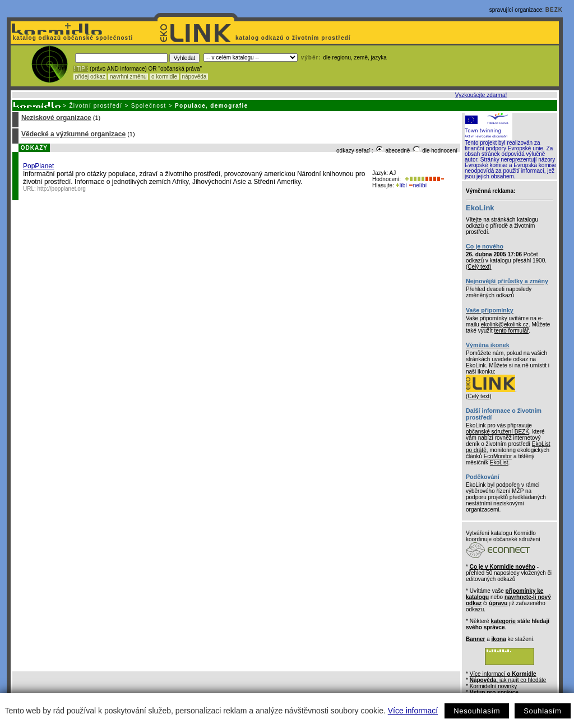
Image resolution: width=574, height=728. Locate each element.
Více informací (413, 711)
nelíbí (418, 185)
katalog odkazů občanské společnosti (72, 38)
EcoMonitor (498, 456)
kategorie (503, 621)
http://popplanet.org (62, 189)
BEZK (554, 10)
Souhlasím (542, 711)
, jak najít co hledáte (508, 680)
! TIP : (81, 69)
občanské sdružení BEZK (497, 432)
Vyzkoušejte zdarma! (481, 95)
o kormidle (164, 77)
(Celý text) (479, 267)
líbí (401, 185)
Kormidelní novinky (493, 686)
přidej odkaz (90, 77)
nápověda (195, 77)
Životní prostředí (96, 106)
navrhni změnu (128, 77)
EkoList (499, 462)
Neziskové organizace (56, 118)
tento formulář (512, 331)
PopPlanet (38, 166)
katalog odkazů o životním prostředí (294, 38)
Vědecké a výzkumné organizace (73, 134)
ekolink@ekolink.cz (505, 324)
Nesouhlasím (477, 711)
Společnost (149, 106)
